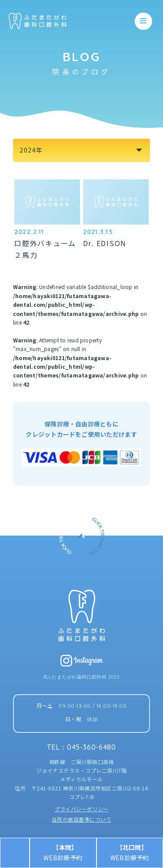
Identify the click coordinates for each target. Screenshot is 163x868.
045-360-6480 (91, 747)
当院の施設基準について (81, 819)
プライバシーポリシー (81, 809)
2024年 (31, 150)
